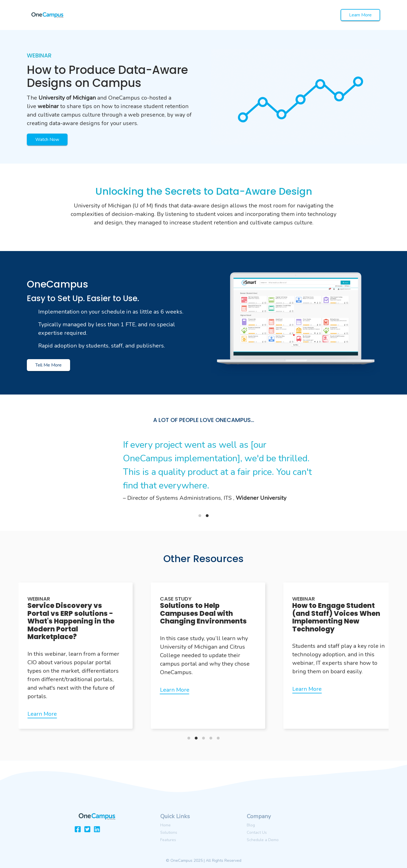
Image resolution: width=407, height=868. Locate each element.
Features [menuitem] (168, 840)
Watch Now (47, 140)
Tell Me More (48, 365)
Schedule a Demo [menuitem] (263, 840)
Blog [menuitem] (251, 825)
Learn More (360, 15)
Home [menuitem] (165, 825)
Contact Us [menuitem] (257, 832)
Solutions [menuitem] (169, 832)
